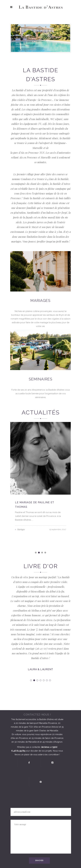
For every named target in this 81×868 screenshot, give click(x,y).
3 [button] (42, 553)
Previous (15, 38)
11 (57, 55)
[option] (40, 478)
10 (54, 55)
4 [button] (45, 553)
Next (66, 38)
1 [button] (36, 553)
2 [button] (39, 553)
